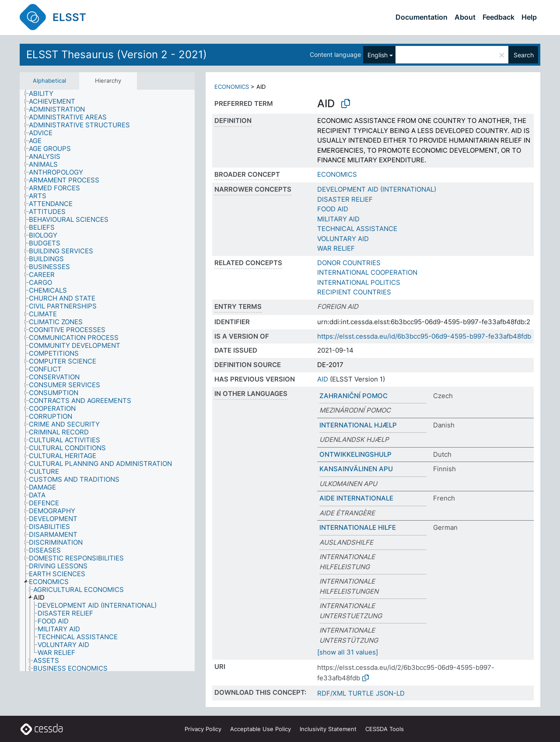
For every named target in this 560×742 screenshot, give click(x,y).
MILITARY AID (338, 219)
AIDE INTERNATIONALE (356, 498)
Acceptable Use (261, 729)
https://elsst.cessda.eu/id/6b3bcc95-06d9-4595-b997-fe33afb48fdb (424, 336)
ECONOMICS (232, 87)
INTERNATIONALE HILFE (358, 527)
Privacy (203, 729)
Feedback (499, 17)
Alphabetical (49, 80)
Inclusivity (328, 729)
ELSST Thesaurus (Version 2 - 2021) (117, 54)
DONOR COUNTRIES (349, 263)
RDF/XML (332, 693)
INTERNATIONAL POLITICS (359, 282)
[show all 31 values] (348, 652)
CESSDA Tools (385, 729)
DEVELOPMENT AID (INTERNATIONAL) (377, 189)
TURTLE (361, 693)
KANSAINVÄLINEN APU (356, 469)
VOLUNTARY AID (343, 239)
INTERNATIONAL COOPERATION (367, 272)
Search (524, 55)
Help (529, 17)
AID (323, 379)
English (378, 55)
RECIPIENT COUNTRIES (354, 292)
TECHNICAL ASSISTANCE (357, 229)
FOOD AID (333, 209)
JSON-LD (390, 693)
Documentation (422, 17)
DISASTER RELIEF (345, 199)
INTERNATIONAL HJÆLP (358, 425)
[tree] (107, 381)
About (465, 17)
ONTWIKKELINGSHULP (355, 454)
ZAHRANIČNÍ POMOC (353, 396)
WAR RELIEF (336, 248)
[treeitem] (45, 94)
